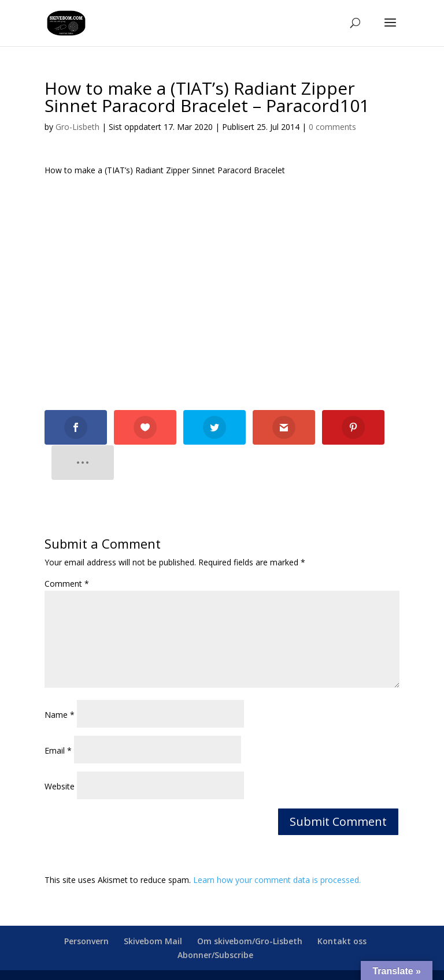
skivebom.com (190, 951)
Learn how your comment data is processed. (277, 845)
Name (60, 679)
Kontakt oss (342, 906)
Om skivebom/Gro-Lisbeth (250, 906)
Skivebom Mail (153, 906)
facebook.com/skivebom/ (222, 964)
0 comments (332, 127)
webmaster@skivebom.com (316, 951)
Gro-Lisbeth (77, 127)
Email (58, 715)
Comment (67, 549)
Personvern (86, 906)
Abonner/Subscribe (215, 920)
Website (60, 751)
